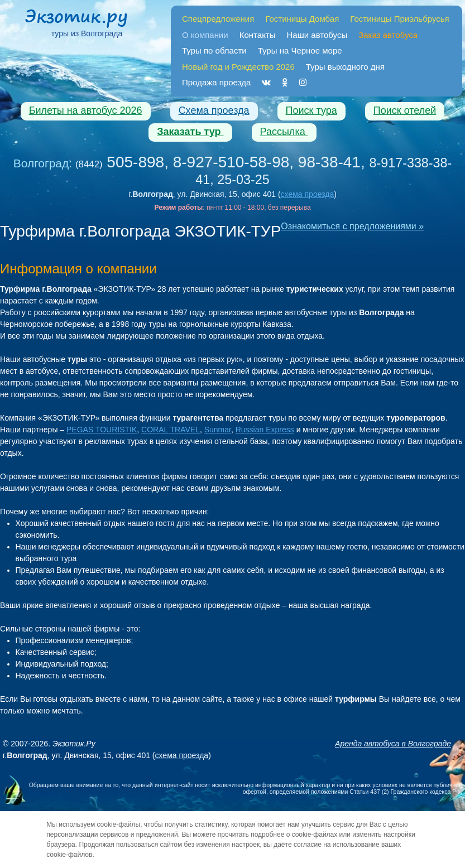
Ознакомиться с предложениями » (352, 226)
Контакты (258, 35)
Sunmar (218, 430)
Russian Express (265, 430)
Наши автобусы (317, 35)
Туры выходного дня (345, 67)
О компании (205, 35)
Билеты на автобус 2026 (86, 110)
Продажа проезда (216, 82)
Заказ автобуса (388, 35)
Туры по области (214, 50)
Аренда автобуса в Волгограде (393, 744)
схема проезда (308, 194)
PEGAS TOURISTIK (102, 430)
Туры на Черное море (300, 50)
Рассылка (284, 132)
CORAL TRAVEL (171, 430)
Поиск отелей (405, 110)
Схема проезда (214, 110)
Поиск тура (311, 110)
